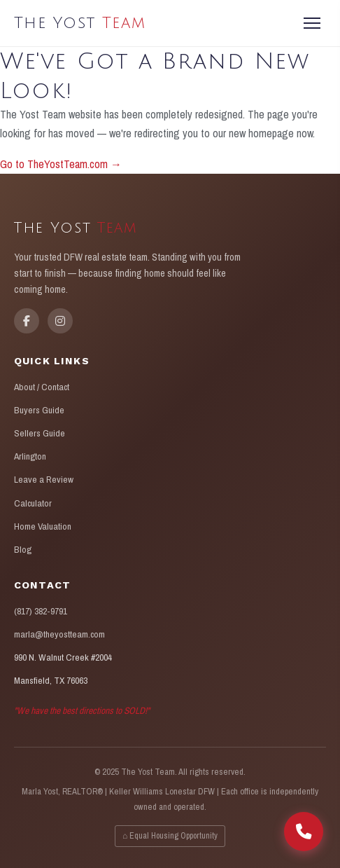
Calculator (33, 503)
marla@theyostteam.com (59, 634)
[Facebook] (27, 321)
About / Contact (42, 387)
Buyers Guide (39, 410)
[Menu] (312, 23)
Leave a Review (44, 479)
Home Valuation (43, 526)
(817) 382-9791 (41, 611)
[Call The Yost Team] (304, 832)
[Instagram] (60, 321)
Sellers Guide (40, 433)
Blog (23, 549)
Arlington (30, 456)
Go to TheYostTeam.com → (61, 164)
